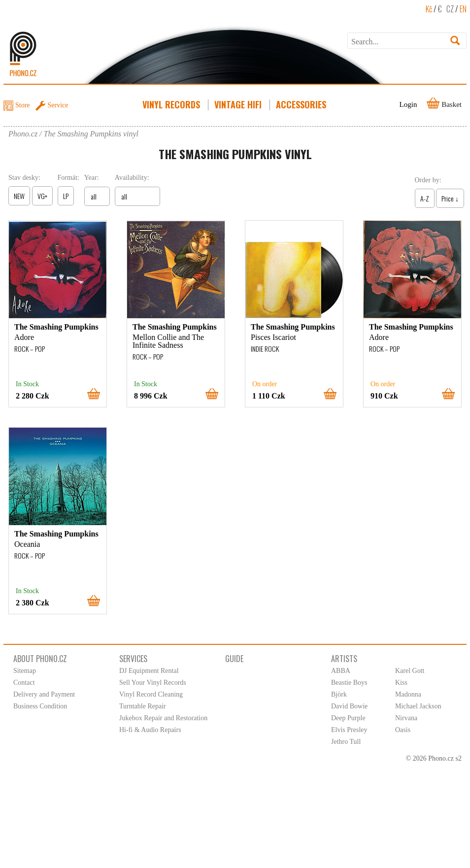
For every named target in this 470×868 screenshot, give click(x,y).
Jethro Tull (346, 742)
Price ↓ (450, 198)
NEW (19, 196)
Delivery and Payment (44, 694)
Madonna (408, 694)
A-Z (425, 198)
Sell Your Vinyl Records (153, 683)
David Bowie (349, 706)
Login (408, 104)
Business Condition (40, 706)
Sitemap (25, 671)
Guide (234, 659)
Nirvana (406, 718)
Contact (24, 683)
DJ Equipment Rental (149, 671)
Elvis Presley (349, 730)
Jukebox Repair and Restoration (163, 718)
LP (66, 196)
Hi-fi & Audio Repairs (150, 730)
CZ (450, 9)
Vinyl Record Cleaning (151, 694)
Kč (429, 9)
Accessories (302, 104)
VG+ (42, 196)
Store (23, 105)
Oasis (403, 730)
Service (58, 105)
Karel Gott (410, 671)
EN (463, 9)
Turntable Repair (143, 706)
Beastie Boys (349, 683)
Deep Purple (348, 718)
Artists (344, 659)
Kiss (401, 683)
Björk (339, 694)
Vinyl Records (172, 104)
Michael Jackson (418, 706)
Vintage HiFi (239, 104)
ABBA (341, 671)
